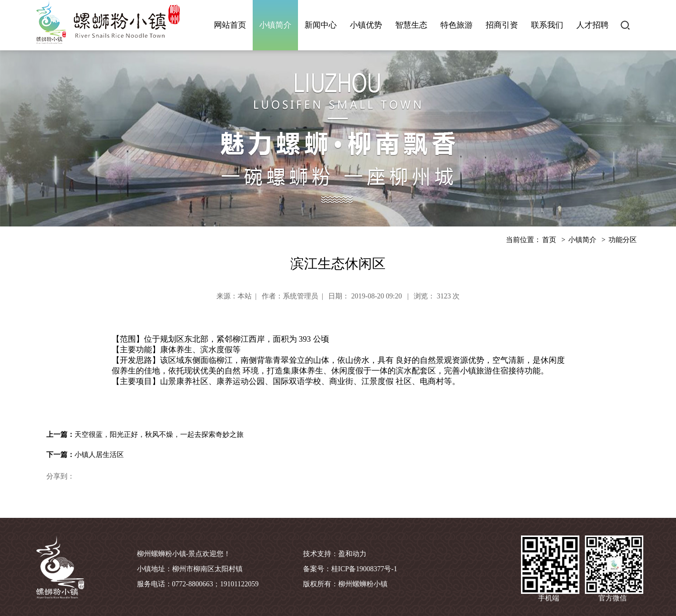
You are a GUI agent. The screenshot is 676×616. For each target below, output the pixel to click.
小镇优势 (366, 25)
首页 (549, 240)
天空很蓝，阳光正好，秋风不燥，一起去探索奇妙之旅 (159, 435)
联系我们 (547, 25)
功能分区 (623, 240)
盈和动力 (352, 554)
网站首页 (230, 25)
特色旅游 (457, 25)
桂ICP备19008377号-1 (364, 569)
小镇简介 (275, 25)
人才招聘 (592, 25)
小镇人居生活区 (99, 455)
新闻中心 (321, 25)
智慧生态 (411, 25)
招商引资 (502, 25)
